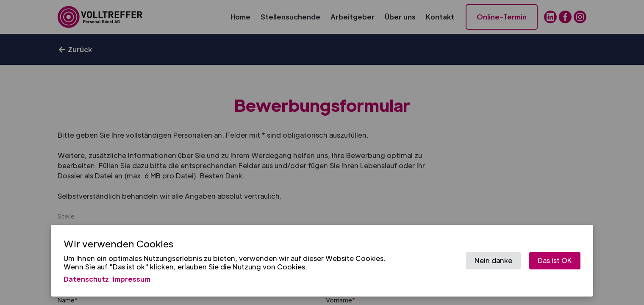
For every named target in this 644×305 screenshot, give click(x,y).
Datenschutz (86, 279)
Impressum (132, 279)
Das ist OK (555, 260)
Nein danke (493, 260)
